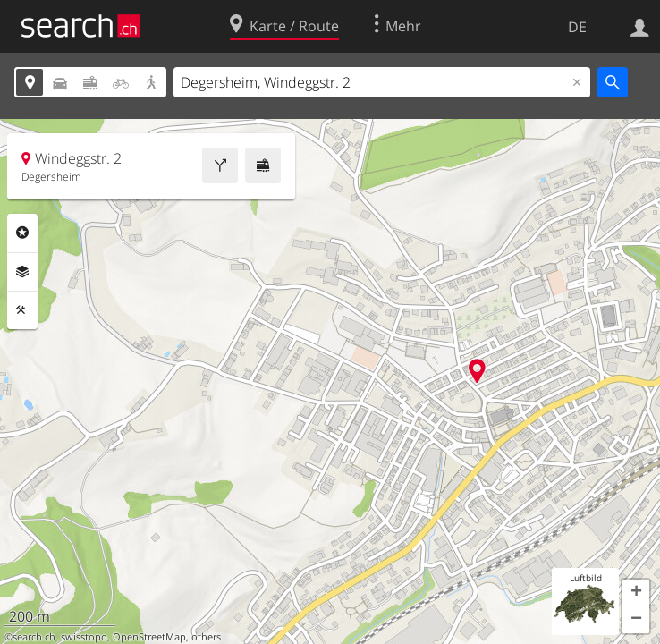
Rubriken (22, 233)
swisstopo (84, 637)
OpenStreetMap (149, 637)
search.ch (34, 637)
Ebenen (22, 272)
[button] (636, 593)
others (206, 637)
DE (577, 27)
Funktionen (22, 310)
